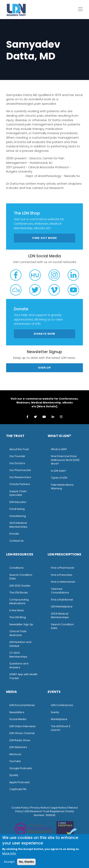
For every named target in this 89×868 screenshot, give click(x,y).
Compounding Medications (19, 602)
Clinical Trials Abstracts (18, 633)
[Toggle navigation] (80, 9)
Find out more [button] (45, 238)
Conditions (16, 568)
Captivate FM (18, 789)
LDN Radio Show (20, 740)
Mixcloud (15, 754)
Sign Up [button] (44, 368)
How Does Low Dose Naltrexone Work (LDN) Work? (65, 460)
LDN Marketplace (62, 607)
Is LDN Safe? (59, 471)
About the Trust (19, 449)
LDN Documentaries (22, 705)
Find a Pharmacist (63, 568)
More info (9, 853)
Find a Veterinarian (63, 582)
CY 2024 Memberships (18, 655)
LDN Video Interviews (23, 726)
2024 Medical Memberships (18, 525)
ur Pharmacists (21, 470)
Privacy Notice (40, 808)
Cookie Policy (20, 808)
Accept (9, 862)
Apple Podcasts (20, 782)
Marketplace (59, 719)
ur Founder (18, 456)
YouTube (15, 761)
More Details (47, 406)
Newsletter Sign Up (21, 624)
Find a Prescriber (62, 575)
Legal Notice (59, 808)
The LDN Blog (18, 617)
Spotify (14, 775)
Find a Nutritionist (62, 600)
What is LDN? (59, 449)
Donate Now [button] (44, 334)
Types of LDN (59, 478)
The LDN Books (19, 593)
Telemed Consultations (60, 591)
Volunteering (18, 516)
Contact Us (16, 541)
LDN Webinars (18, 747)
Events (55, 712)
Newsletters (17, 712)
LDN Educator (18, 502)
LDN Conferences (62, 705)
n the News (17, 610)
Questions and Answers (19, 665)
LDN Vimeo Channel (22, 733)
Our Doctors (17, 463)
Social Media (18, 719)
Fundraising (17, 509)
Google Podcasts (21, 768)
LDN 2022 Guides (20, 586)
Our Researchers (20, 477)
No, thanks (26, 862)
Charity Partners (20, 484)
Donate (14, 534)
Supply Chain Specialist (18, 493)
